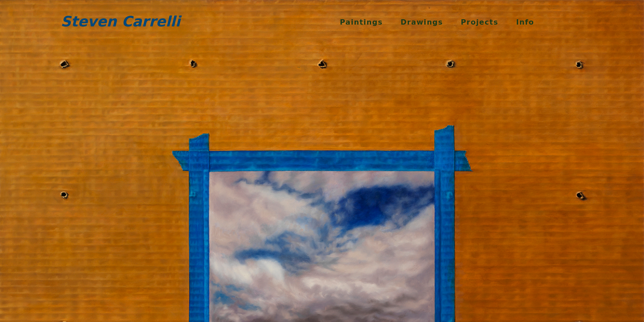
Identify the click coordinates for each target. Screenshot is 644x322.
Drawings (422, 22)
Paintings (361, 22)
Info (525, 22)
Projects (480, 22)
